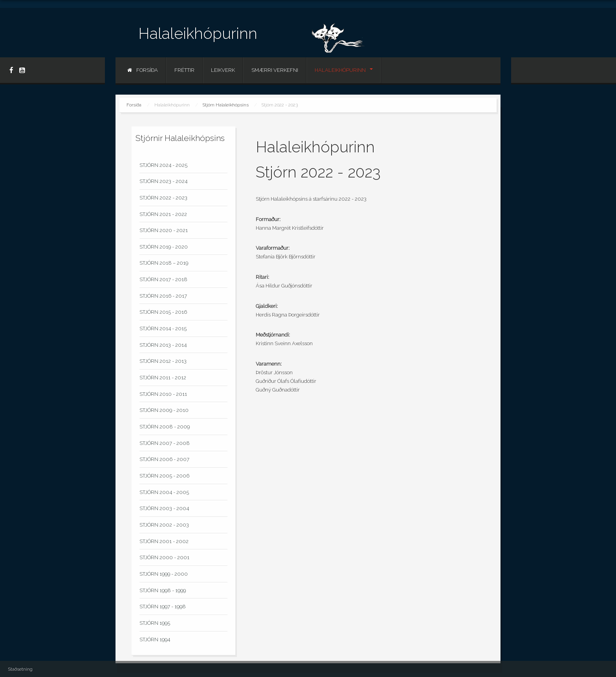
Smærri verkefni (275, 70)
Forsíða (143, 70)
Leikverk (223, 70)
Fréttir (184, 70)
